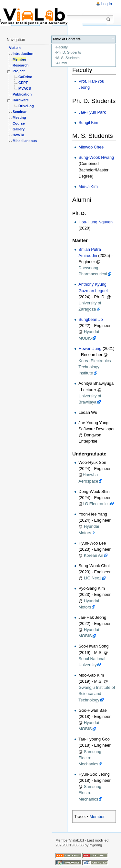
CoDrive (25, 77)
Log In (107, 4)
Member (97, 817)
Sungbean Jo (91, 319)
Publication (22, 94)
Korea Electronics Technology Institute (95, 367)
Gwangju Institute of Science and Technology (97, 694)
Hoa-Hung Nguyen (96, 222)
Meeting (19, 117)
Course (19, 123)
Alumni (61, 63)
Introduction (23, 54)
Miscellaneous (25, 141)
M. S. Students (68, 58)
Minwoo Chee (91, 147)
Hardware (21, 100)
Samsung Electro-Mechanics (90, 758)
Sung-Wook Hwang (96, 157)
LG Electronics (96, 504)
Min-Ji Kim (88, 186)
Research (21, 65)
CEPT (23, 83)
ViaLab (15, 48)
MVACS (25, 88)
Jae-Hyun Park (92, 112)
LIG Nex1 (93, 578)
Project (19, 71)
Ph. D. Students (69, 52)
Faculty (62, 47)
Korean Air (94, 555)
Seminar (20, 112)
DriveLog (26, 106)
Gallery (19, 129)
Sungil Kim (88, 123)
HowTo (18, 135)
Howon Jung (90, 348)
